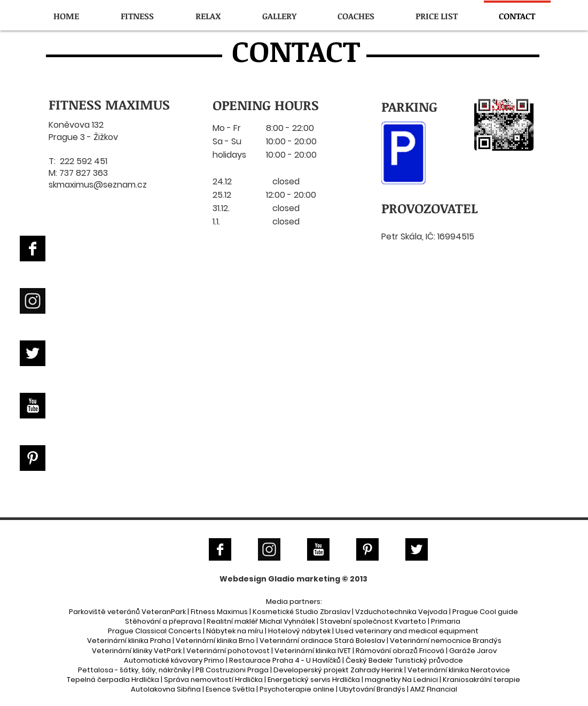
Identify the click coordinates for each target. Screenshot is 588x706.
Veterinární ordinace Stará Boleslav (322, 641)
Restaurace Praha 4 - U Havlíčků (285, 660)
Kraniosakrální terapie (481, 680)
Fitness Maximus (219, 612)
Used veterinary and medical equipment (407, 631)
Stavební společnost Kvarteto (373, 621)
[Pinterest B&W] (33, 458)
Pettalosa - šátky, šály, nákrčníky (134, 670)
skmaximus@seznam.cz (98, 185)
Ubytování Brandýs (372, 689)
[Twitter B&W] (33, 353)
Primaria (446, 621)
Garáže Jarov (473, 651)
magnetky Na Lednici (401, 680)
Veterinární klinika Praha (129, 641)
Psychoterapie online (297, 689)
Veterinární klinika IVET (313, 651)
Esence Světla (230, 689)
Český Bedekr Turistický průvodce (404, 660)
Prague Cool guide (485, 612)
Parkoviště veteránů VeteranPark (127, 612)
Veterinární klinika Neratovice (459, 670)
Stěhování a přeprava (163, 621)
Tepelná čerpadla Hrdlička (113, 680)
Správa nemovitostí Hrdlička (213, 680)
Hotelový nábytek (299, 631)
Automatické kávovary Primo (174, 660)
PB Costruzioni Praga (232, 670)
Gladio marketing (304, 579)
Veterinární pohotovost (228, 651)
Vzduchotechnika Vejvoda (401, 612)
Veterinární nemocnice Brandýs (446, 641)
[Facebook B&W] (33, 249)
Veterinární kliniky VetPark (137, 651)
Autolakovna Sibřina (166, 689)
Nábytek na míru (235, 631)
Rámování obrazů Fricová (400, 651)
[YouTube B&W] (33, 406)
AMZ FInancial (434, 689)
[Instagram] (33, 301)
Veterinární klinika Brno (215, 641)
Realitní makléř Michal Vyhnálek (261, 621)
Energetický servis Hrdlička (314, 680)
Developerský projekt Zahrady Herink (338, 670)
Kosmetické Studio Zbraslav (301, 612)
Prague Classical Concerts (155, 631)
